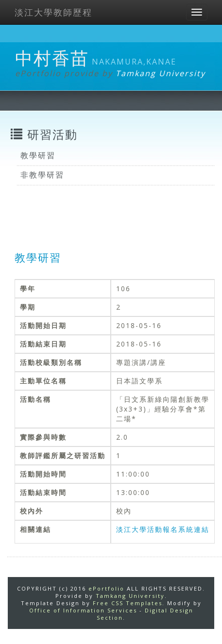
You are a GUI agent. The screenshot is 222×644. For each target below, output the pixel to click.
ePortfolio (106, 588)
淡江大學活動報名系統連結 (163, 529)
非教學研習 (42, 175)
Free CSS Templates (128, 603)
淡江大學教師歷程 (53, 12)
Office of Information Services (83, 610)
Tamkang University (161, 73)
